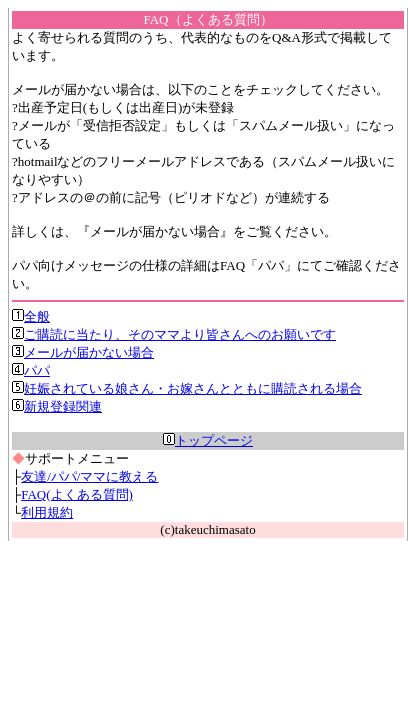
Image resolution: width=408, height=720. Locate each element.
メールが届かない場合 (83, 352)
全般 (31, 316)
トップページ (208, 440)
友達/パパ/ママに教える (89, 476)
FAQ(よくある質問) (77, 494)
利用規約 (47, 512)
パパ (31, 370)
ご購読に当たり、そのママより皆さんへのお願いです (174, 334)
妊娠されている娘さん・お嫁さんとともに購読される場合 (187, 388)
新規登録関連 (57, 406)
